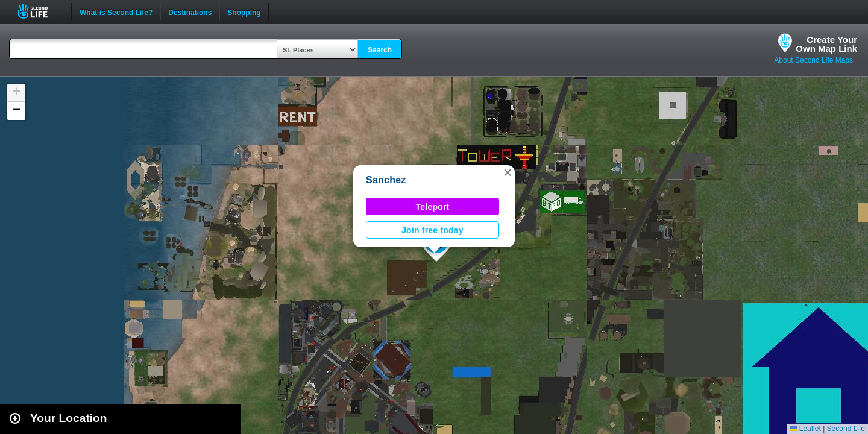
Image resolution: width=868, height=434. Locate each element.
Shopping (244, 11)
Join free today (432, 230)
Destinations (190, 11)
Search (380, 50)
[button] (508, 172)
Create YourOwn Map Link (826, 44)
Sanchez (386, 180)
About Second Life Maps (813, 60)
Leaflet (805, 429)
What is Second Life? (116, 11)
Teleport (433, 207)
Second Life (39, 11)
